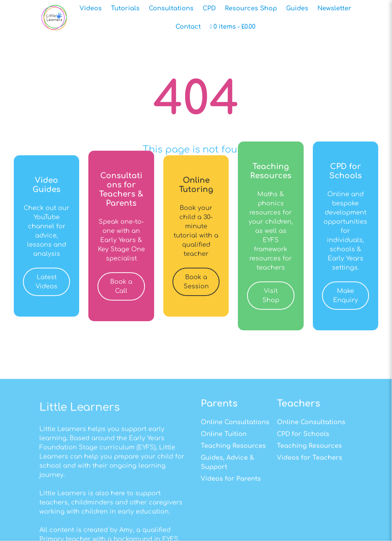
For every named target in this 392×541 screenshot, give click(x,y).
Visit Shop (271, 303)
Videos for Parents (231, 538)
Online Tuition (224, 492)
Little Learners (80, 466)
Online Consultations (235, 481)
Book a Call (121, 294)
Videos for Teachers (310, 517)
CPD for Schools (303, 492)
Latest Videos (46, 289)
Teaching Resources (233, 505)
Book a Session (196, 289)
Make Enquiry (346, 303)
